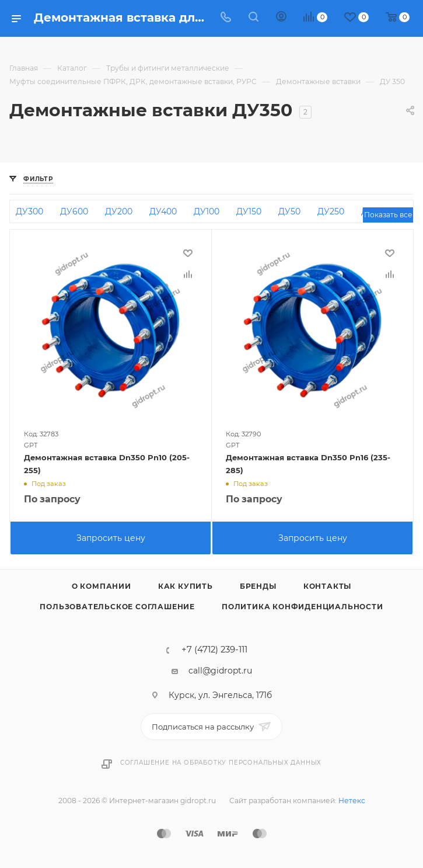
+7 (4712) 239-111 (214, 650)
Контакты (327, 586)
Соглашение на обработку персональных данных (221, 763)
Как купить (186, 586)
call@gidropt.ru (220, 671)
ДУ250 (331, 211)
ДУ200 (119, 211)
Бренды (258, 586)
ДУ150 (249, 211)
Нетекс (352, 801)
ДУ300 (29, 211)
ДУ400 (163, 211)
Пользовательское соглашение (117, 607)
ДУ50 (289, 211)
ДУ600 (74, 211)
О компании (102, 586)
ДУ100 (207, 211)
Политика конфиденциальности (303, 607)
